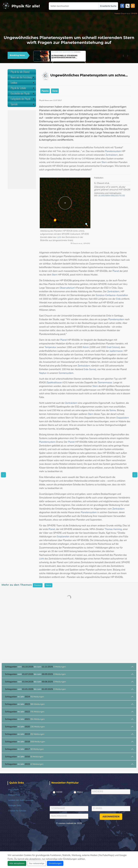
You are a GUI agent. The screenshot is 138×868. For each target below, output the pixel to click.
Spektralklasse (54, 383)
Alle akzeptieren (17, 863)
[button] (123, 56)
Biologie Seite (15, 805)
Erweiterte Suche (108, 6)
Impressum (13, 790)
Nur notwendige (37, 863)
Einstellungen (55, 863)
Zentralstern (112, 155)
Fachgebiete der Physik (23, 99)
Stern (104, 162)
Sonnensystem (66, 373)
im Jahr (25, 697)
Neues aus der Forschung (23, 77)
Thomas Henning (113, 529)
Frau (80, 792)
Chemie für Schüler (17, 811)
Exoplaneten (63, 537)
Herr (59, 792)
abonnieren (111, 817)
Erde (119, 299)
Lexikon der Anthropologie (21, 800)
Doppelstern (123, 418)
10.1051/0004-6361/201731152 (112, 196)
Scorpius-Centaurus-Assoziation (112, 295)
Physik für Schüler (23, 88)
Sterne (55, 91)
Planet (116, 271)
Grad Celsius (113, 347)
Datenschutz (14, 795)
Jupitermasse (116, 351)
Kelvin (86, 347)
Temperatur (50, 347)
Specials (23, 104)
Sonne (92, 369)
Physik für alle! (26, 6)
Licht (59, 237)
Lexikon (23, 83)
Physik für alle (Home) (20, 72)
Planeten (45, 91)
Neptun (43, 373)
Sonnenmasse (105, 383)
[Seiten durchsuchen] (74, 6)
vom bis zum (35, 667)
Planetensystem (113, 151)
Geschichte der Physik (23, 93)
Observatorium (67, 288)
